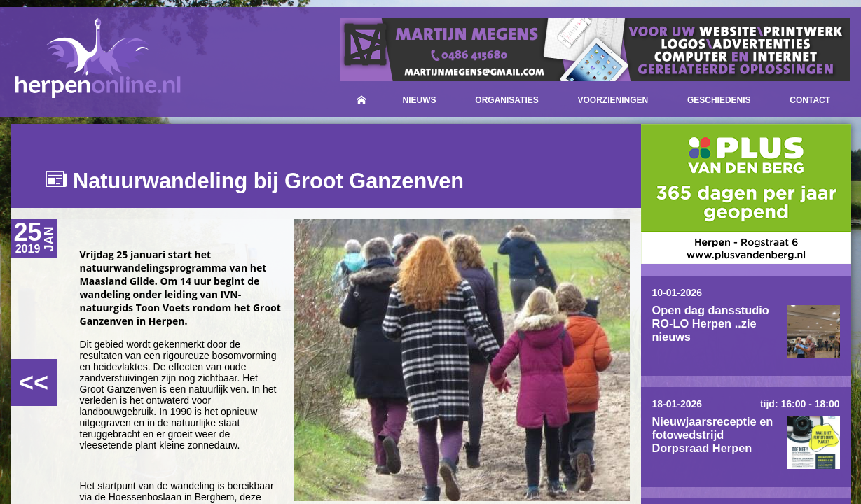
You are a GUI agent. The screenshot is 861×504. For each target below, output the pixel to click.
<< (34, 383)
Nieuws (420, 100)
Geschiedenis (719, 100)
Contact (810, 100)
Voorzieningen (613, 100)
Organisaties (507, 100)
